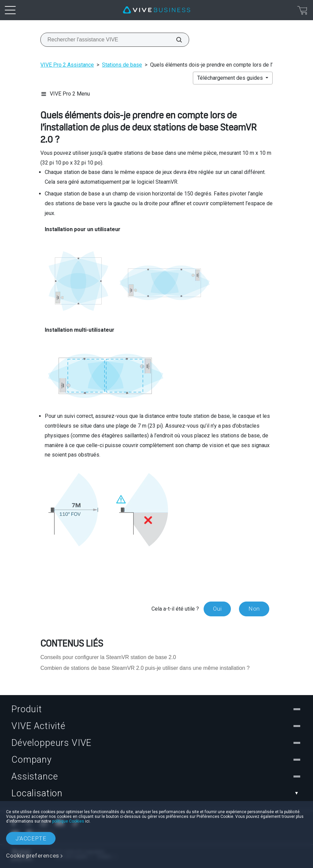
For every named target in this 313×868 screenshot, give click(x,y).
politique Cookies (68, 821)
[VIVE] (156, 10)
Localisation (156, 793)
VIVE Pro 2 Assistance (67, 65)
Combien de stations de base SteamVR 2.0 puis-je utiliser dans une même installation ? (145, 668)
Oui (217, 609)
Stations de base (122, 65)
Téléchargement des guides (231, 78)
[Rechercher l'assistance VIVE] (175, 40)
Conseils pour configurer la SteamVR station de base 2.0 (108, 657)
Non (254, 609)
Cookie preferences (33, 856)
